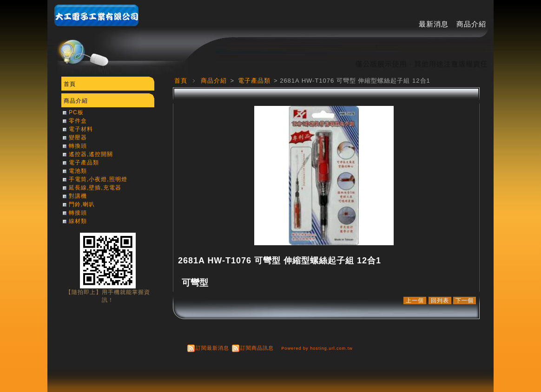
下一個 (465, 301)
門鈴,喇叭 (82, 204)
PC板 (76, 112)
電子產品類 (255, 81)
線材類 (78, 221)
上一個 (415, 301)
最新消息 (434, 24)
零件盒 (78, 121)
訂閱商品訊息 (257, 348)
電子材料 (81, 129)
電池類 (78, 171)
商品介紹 (471, 24)
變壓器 (78, 137)
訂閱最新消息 (212, 348)
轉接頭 (78, 213)
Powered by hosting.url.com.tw (317, 348)
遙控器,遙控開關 (91, 154)
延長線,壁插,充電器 (95, 188)
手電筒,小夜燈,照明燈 (98, 179)
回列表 (440, 301)
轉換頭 (78, 146)
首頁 (181, 81)
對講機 (78, 196)
